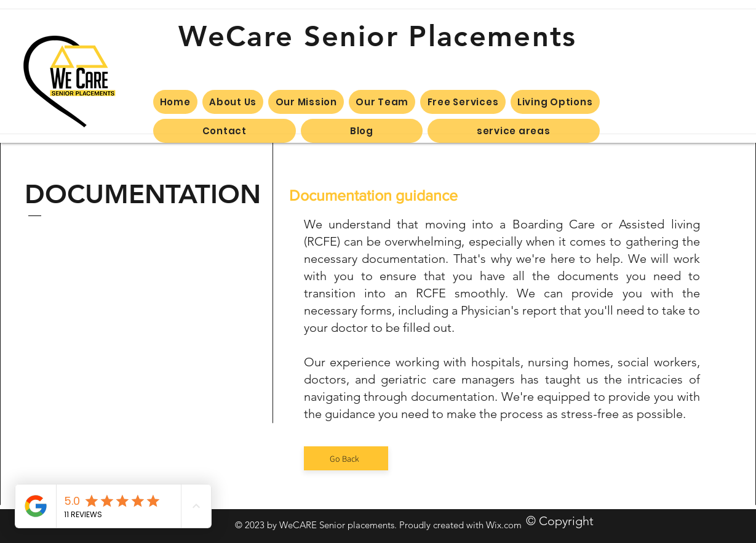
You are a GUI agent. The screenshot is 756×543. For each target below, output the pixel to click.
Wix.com (504, 525)
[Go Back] (346, 458)
